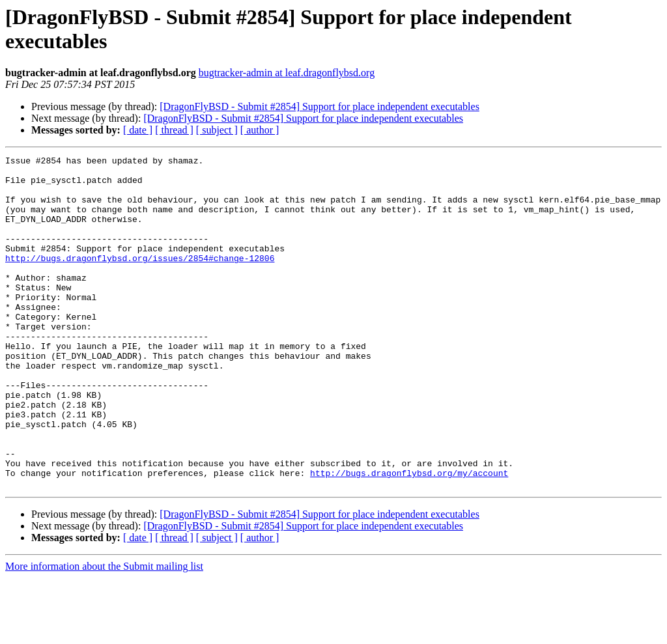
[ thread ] (174, 130)
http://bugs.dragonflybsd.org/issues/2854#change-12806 (140, 279)
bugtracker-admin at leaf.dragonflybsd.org (287, 73)
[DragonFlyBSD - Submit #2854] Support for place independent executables (319, 106)
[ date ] (138, 130)
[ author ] (260, 130)
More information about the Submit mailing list (104, 633)
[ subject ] (217, 130)
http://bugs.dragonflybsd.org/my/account (409, 537)
